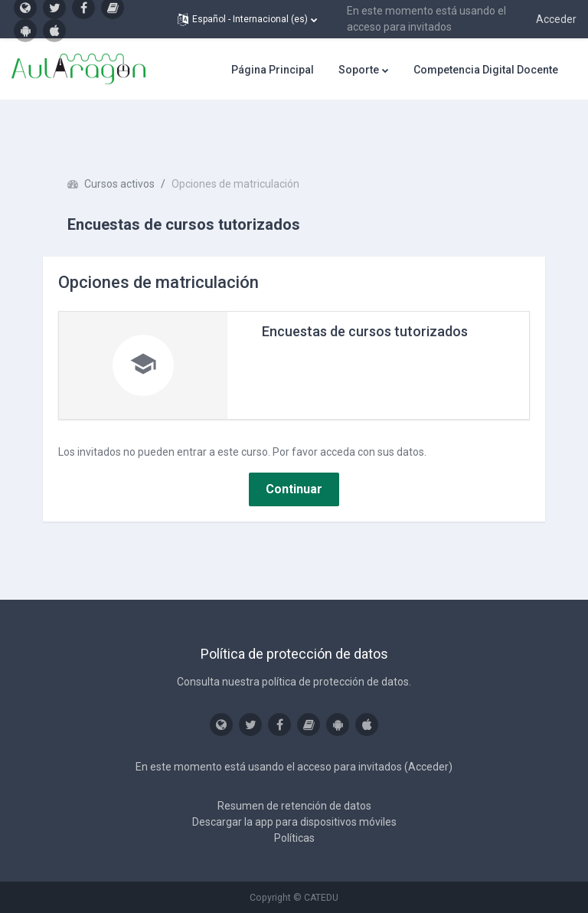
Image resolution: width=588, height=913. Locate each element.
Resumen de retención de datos (294, 806)
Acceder (556, 19)
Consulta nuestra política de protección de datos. (294, 682)
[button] (247, 19)
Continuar (294, 489)
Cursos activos (119, 184)
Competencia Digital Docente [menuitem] (486, 70)
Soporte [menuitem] (359, 70)
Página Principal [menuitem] (273, 70)
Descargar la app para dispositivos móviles (294, 822)
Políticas (294, 838)
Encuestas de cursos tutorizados (365, 331)
